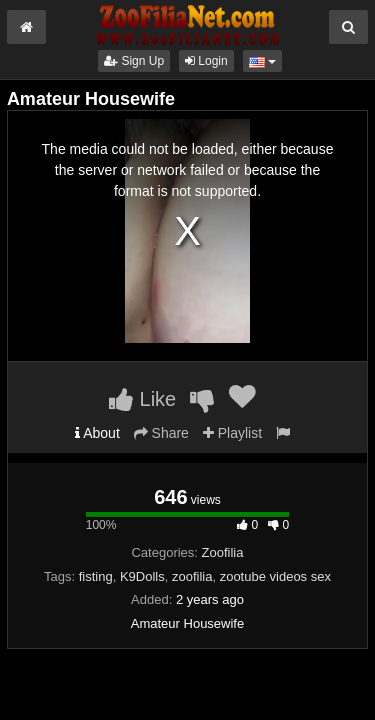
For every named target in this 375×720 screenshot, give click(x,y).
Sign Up (134, 61)
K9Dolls (142, 576)
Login (206, 61)
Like (142, 399)
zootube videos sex (275, 576)
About (97, 433)
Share (161, 433)
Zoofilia (223, 552)
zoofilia (192, 576)
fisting (96, 576)
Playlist (232, 433)
